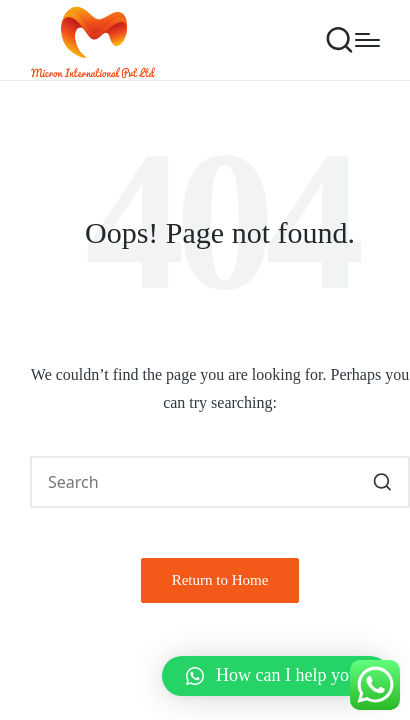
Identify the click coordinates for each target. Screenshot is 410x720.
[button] (382, 482)
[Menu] (367, 40)
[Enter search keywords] (220, 482)
